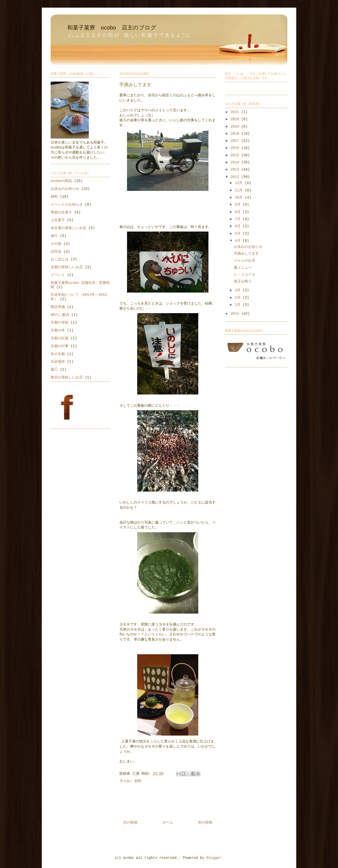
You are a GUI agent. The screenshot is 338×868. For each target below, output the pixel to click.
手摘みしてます (246, 254)
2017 (236, 141)
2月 (239, 298)
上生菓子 (58, 220)
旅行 (54, 236)
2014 (236, 162)
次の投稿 (130, 823)
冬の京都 (58, 354)
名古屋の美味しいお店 (68, 228)
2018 (236, 134)
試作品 (56, 252)
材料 (138, 781)
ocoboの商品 (61, 181)
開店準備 (58, 307)
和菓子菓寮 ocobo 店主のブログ (112, 28)
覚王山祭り (243, 281)
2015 (236, 155)
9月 (239, 205)
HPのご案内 (60, 315)
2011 (236, 314)
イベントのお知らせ (67, 205)
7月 (239, 219)
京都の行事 (60, 346)
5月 (239, 234)
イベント (58, 275)
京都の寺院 (60, 323)
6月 (239, 226)
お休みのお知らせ (65, 189)
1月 (239, 305)
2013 (236, 170)
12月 (240, 183)
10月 (240, 197)
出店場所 (58, 362)
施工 (54, 370)
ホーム (168, 823)
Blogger (214, 858)
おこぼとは (60, 259)
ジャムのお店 (245, 261)
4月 (239, 241)
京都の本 (58, 330)
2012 (236, 177)
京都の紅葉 (60, 338)
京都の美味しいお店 (67, 267)
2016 (236, 148)
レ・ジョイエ (245, 275)
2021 (236, 112)
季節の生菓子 (61, 212)
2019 (236, 127)
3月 (239, 290)
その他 (56, 244)
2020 (236, 119)
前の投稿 (205, 823)
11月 (240, 190)
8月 (239, 212)
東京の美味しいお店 (67, 377)
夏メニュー (243, 268)
